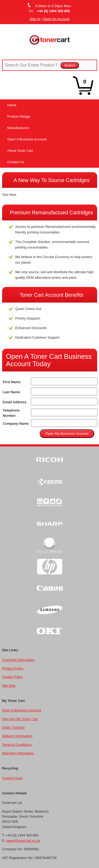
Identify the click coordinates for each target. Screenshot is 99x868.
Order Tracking (13, 727)
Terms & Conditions (17, 745)
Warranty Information (18, 753)
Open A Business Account (27, 139)
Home (12, 105)
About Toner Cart (20, 151)
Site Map (9, 686)
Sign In (35, 19)
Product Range (19, 116)
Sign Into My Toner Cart (20, 719)
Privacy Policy (13, 668)
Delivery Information (17, 736)
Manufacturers (18, 128)
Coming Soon (12, 778)
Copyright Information (18, 660)
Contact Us (16, 162)
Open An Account (56, 19)
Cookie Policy (12, 677)
